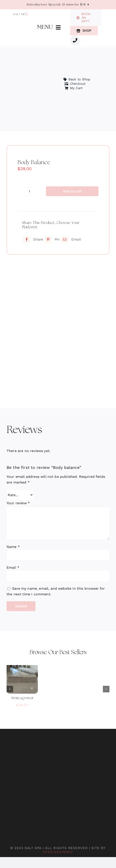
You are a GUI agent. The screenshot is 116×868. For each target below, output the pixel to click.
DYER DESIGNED (58, 852)
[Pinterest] (52, 239)
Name (13, 547)
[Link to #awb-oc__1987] (75, 40)
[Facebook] (33, 239)
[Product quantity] (30, 191)
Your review (18, 503)
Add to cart (72, 191)
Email (13, 567)
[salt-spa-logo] (21, 13)
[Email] (70, 239)
